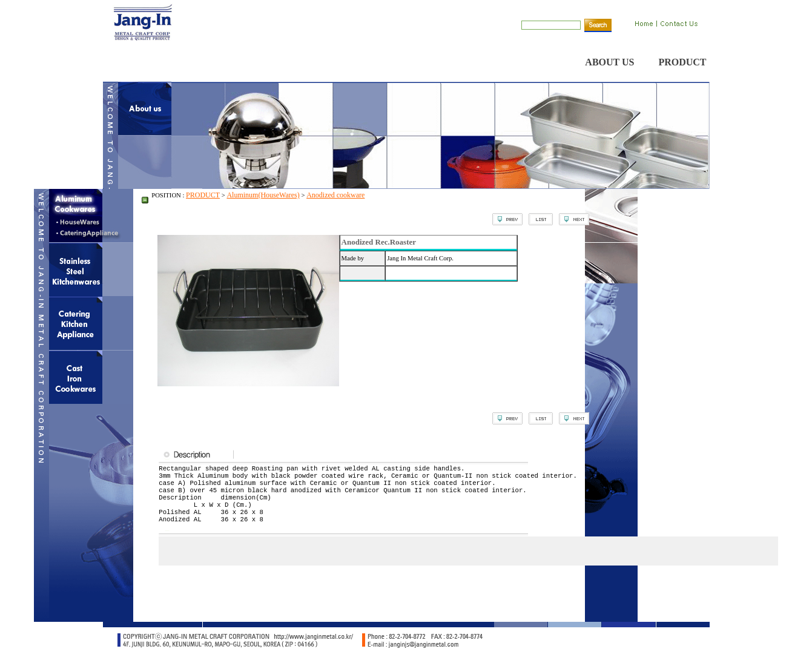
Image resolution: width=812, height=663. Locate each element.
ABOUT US (609, 62)
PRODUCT (682, 62)
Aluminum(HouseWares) (263, 195)
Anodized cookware (335, 195)
